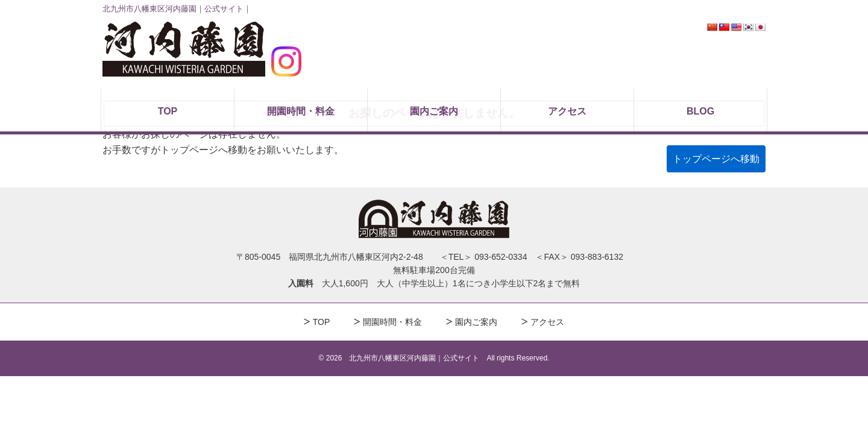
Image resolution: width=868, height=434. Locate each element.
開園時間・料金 (301, 111)
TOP (168, 111)
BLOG (700, 111)
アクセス (567, 111)
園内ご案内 (434, 111)
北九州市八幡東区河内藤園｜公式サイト (414, 358)
